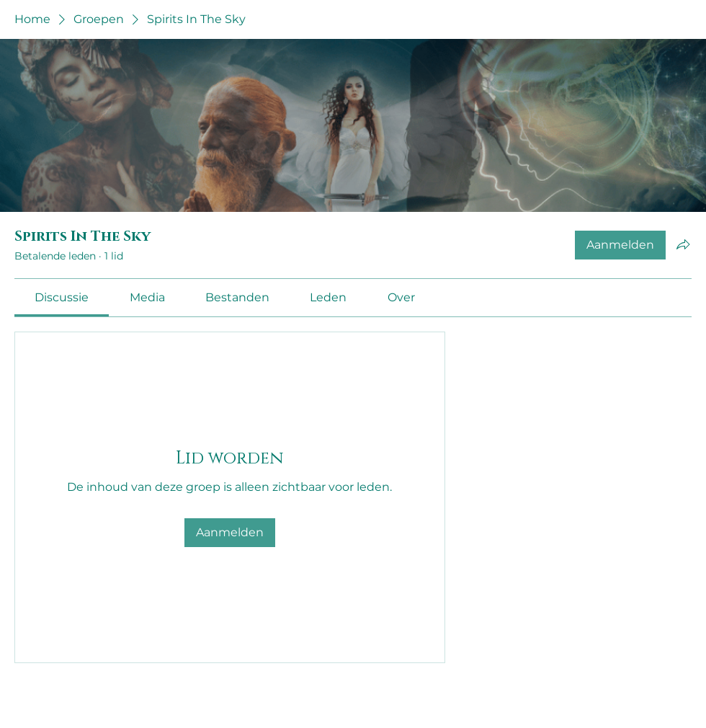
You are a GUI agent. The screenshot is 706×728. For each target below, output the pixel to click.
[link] (62, 297)
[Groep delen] (683, 244)
